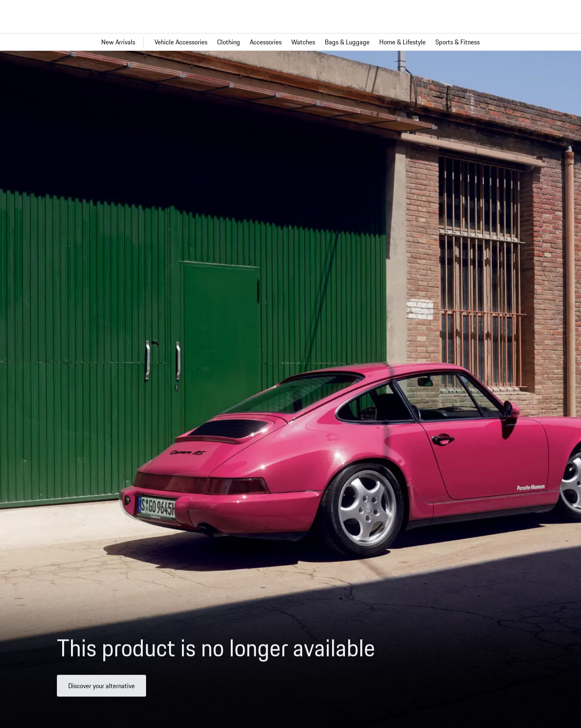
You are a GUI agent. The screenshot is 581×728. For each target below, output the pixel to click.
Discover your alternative (101, 689)
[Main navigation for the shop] (290, 42)
